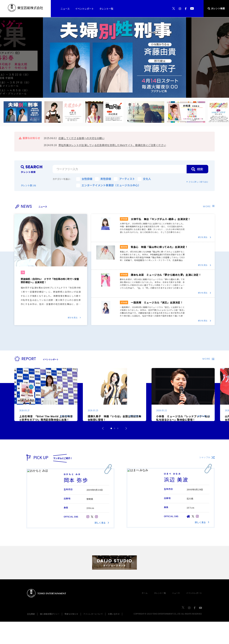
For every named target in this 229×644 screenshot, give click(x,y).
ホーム (145, 615)
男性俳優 (103, 179)
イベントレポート (194, 615)
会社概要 (31, 636)
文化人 (144, 179)
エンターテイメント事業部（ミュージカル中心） (108, 185)
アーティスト (124, 179)
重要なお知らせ (71, 636)
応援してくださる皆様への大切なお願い (81, 138)
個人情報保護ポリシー (50, 636)
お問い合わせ (114, 636)
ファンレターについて (93, 636)
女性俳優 (84, 179)
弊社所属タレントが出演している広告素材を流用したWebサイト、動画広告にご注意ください (112, 145)
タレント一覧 (160, 615)
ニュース (176, 615)
